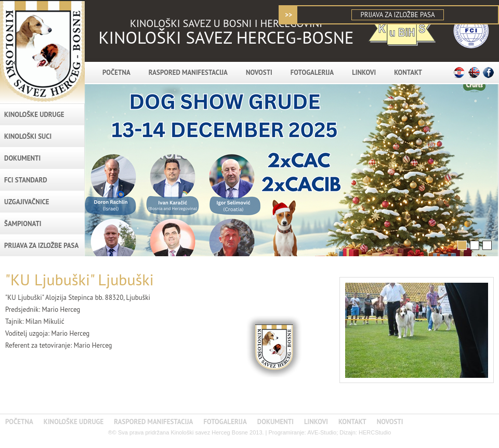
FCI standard (26, 180)
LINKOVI (364, 73)
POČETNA (116, 73)
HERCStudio (375, 432)
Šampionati (23, 224)
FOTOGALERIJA (312, 73)
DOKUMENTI (22, 158)
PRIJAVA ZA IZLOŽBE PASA (397, 15)
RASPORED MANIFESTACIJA (188, 73)
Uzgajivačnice (27, 202)
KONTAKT (408, 73)
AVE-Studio (322, 432)
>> (288, 15)
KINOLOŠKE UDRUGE (34, 115)
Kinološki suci (28, 136)
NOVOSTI (259, 73)
